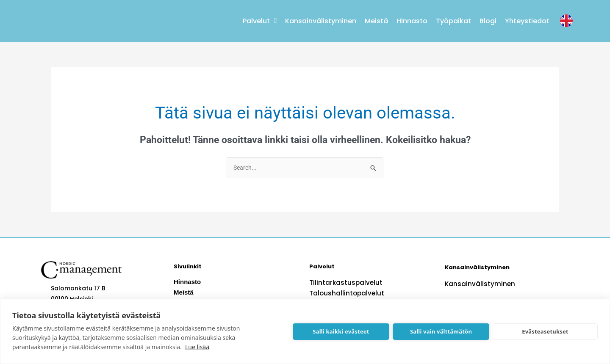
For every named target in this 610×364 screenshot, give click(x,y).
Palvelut (260, 21)
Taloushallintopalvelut (344, 294)
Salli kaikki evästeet (341, 331)
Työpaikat (453, 21)
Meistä (376, 21)
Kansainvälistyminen (321, 21)
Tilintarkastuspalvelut (343, 284)
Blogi (488, 21)
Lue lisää (197, 347)
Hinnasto (412, 21)
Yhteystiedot (527, 21)
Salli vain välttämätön (441, 331)
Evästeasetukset (545, 331)
